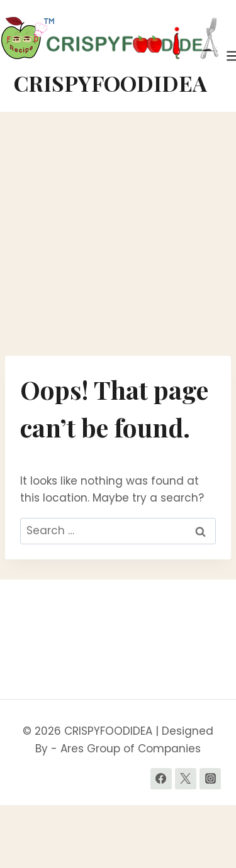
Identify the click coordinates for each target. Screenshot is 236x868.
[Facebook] (161, 779)
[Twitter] (186, 779)
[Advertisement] (118, 234)
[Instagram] (210, 779)
